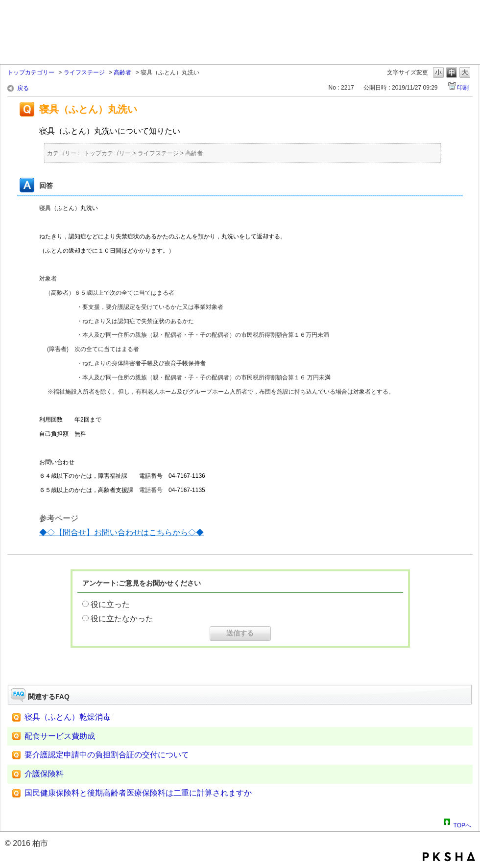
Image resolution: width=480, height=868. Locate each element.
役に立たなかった (122, 619)
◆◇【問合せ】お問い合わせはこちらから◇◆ (121, 532)
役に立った (110, 604)
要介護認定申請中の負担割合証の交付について (107, 755)
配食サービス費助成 (60, 736)
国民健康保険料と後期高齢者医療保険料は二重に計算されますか (138, 793)
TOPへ (462, 824)
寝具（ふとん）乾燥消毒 (68, 717)
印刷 (463, 88)
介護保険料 (52, 774)
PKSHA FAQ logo (449, 857)
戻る (23, 88)
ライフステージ (84, 72)
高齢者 (122, 72)
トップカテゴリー (31, 72)
